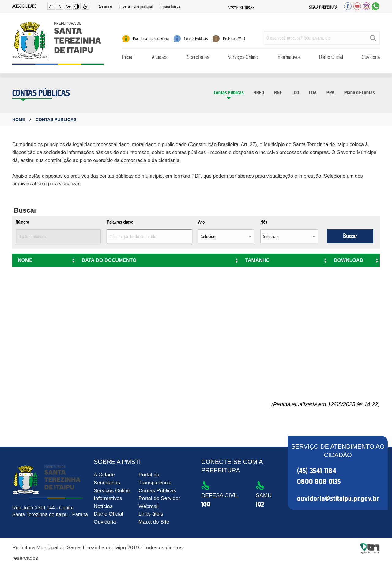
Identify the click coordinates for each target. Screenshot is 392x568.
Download (349, 260)
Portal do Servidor (159, 498)
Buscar (350, 236)
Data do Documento (109, 260)
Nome (25, 260)
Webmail (149, 506)
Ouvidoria (371, 57)
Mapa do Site (154, 522)
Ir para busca (170, 6)
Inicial (128, 57)
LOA (313, 93)
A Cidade (160, 57)
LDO (295, 93)
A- (51, 7)
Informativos (289, 57)
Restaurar (105, 6)
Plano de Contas (360, 93)
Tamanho (257, 260)
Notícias (103, 506)
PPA (330, 93)
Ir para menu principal (136, 6)
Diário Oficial (331, 57)
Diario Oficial (108, 514)
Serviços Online (243, 57)
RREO (259, 93)
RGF (278, 93)
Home (19, 119)
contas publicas (56, 119)
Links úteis (151, 514)
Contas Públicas (229, 93)
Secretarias (198, 57)
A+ (68, 7)
